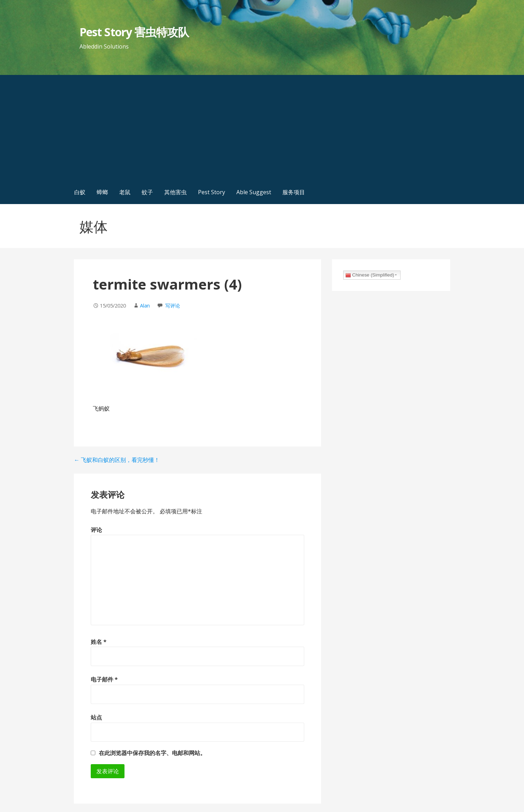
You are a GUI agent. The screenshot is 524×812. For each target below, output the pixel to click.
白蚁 (80, 192)
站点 (96, 717)
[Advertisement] (262, 128)
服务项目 (294, 192)
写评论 (173, 306)
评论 (96, 530)
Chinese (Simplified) (370, 275)
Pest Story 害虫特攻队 (134, 32)
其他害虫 (175, 192)
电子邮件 (104, 679)
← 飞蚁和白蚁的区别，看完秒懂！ (117, 460)
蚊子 (147, 192)
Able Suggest (254, 192)
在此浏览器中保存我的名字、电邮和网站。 (152, 753)
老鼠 (125, 192)
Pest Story (212, 192)
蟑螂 (102, 192)
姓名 (99, 642)
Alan (145, 306)
